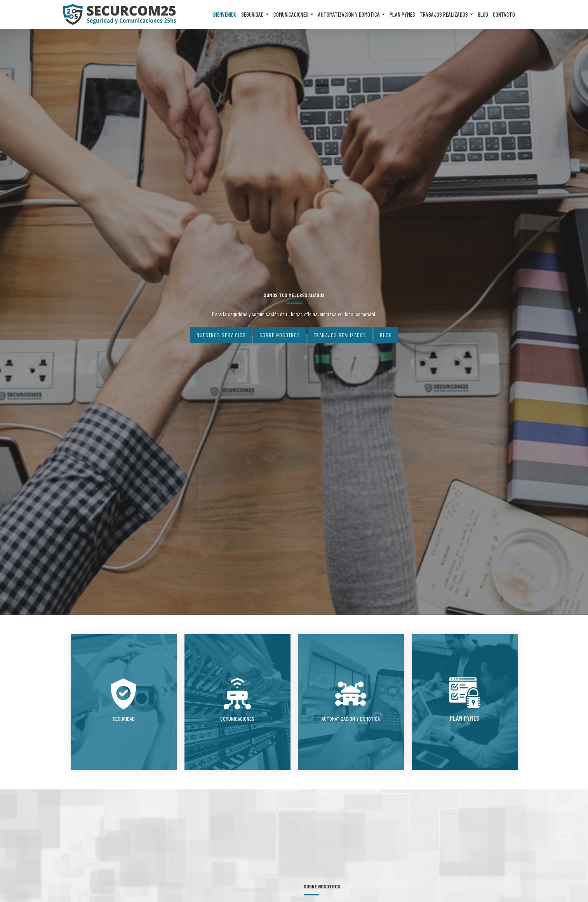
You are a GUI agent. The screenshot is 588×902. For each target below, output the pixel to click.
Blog (483, 14)
